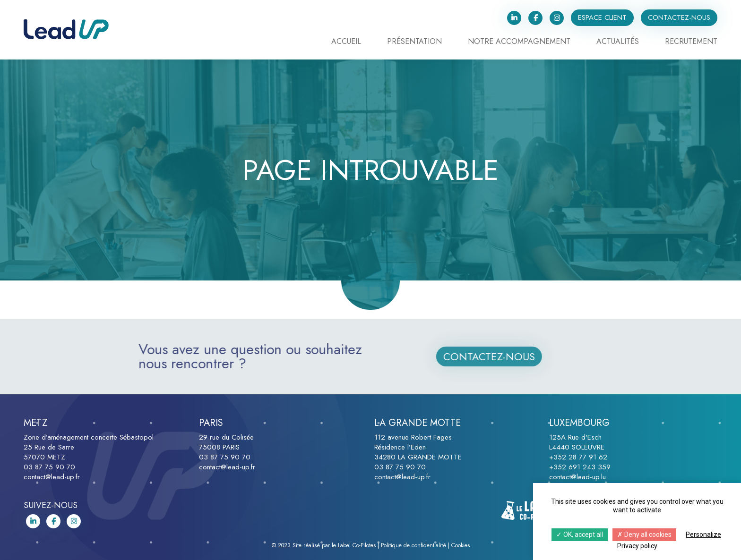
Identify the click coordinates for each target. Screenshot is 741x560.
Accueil (346, 42)
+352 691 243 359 (580, 467)
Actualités (618, 42)
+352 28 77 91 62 (578, 457)
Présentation (414, 42)
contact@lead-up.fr (52, 477)
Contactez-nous (679, 17)
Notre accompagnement (519, 42)
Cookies (461, 545)
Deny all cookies (644, 535)
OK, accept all (580, 535)
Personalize (703, 535)
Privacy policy (637, 546)
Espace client (602, 17)
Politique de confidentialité (414, 545)
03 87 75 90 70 (49, 467)
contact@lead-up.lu (577, 477)
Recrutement (691, 42)
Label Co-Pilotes (357, 545)
